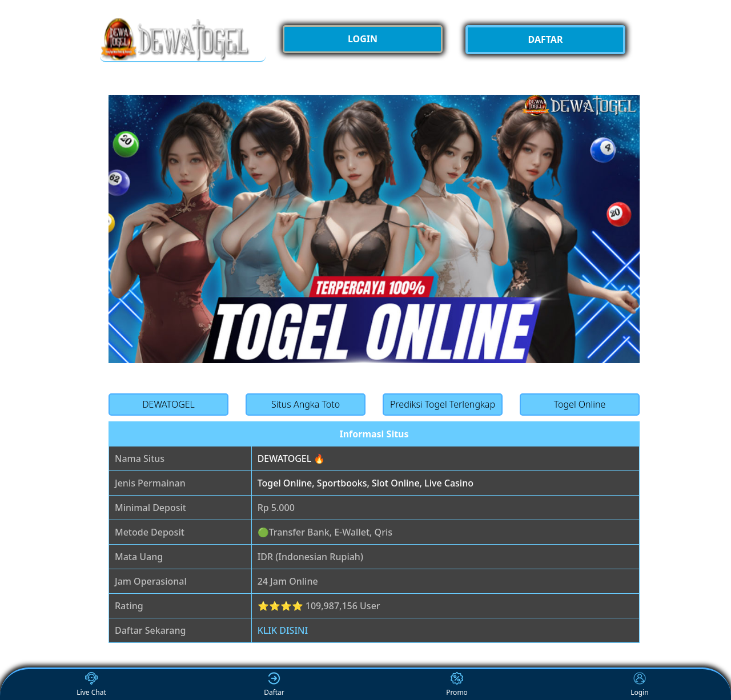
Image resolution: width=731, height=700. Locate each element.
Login (639, 685)
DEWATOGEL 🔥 (292, 458)
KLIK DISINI (283, 630)
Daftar (274, 685)
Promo (457, 685)
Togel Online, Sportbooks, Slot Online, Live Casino (365, 483)
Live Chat (91, 685)
